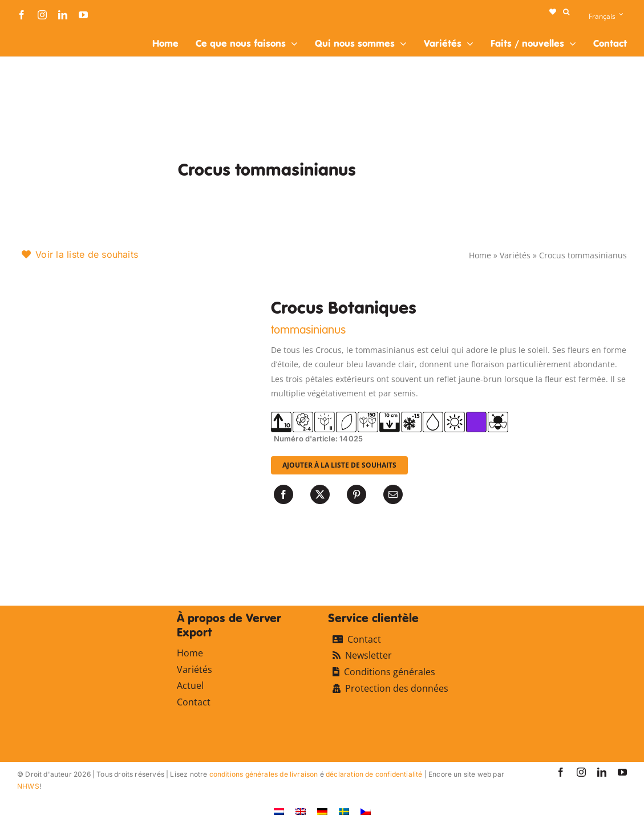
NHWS (28, 786)
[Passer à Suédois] (344, 811)
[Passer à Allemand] (322, 811)
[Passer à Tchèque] (366, 811)
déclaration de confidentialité (374, 774)
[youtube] (83, 15)
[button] (566, 12)
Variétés (515, 255)
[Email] (393, 494)
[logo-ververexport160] (40, 33)
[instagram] (42, 15)
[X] (320, 494)
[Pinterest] (357, 494)
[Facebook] (283, 494)
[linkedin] (63, 15)
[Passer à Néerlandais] (279, 811)
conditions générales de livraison (264, 774)
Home (480, 255)
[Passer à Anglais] (301, 811)
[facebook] (22, 15)
